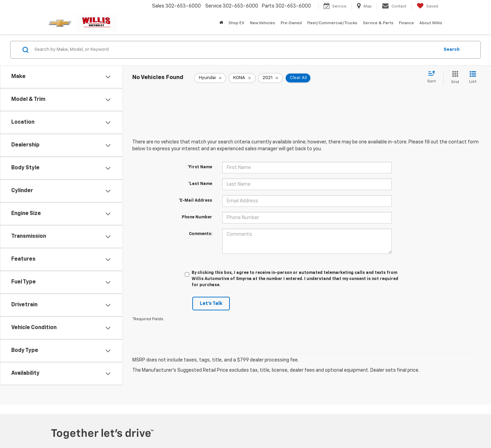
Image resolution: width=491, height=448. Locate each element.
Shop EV (236, 23)
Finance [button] (406, 23)
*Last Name (200, 184)
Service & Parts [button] (378, 23)
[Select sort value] (434, 77)
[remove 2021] (270, 78)
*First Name (200, 167)
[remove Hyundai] (210, 78)
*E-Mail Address (195, 201)
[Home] (221, 23)
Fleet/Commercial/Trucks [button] (332, 23)
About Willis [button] (431, 23)
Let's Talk (211, 304)
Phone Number (197, 217)
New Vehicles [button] (263, 23)
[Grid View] (454, 78)
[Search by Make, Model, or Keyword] (236, 50)
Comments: (200, 234)
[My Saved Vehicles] (427, 6)
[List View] (473, 78)
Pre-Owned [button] (291, 23)
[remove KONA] (242, 78)
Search (452, 50)
